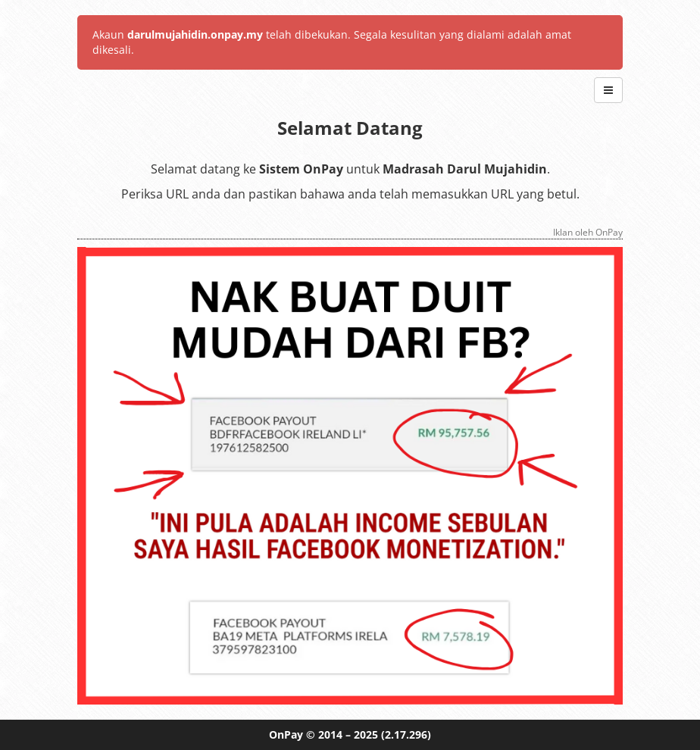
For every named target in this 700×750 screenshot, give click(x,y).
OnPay (286, 734)
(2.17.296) (406, 734)
